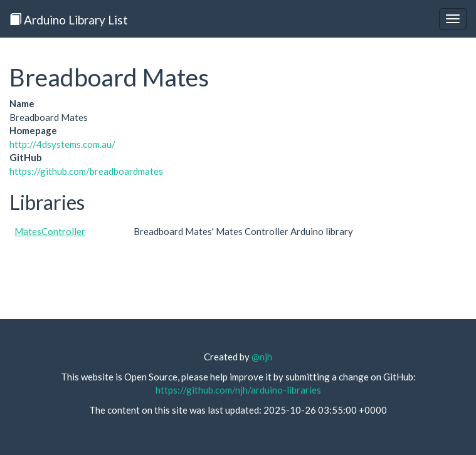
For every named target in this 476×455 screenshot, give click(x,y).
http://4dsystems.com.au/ (62, 144)
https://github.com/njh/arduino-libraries (238, 390)
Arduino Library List (69, 20)
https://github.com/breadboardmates (86, 171)
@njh (262, 357)
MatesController (50, 231)
